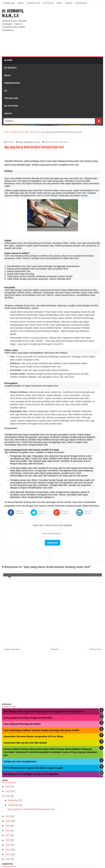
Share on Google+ (65, 512)
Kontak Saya (34, 3)
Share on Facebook (20, 512)
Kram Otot (55, 142)
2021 (8, 816)
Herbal (47, 142)
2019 (8, 826)
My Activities (11, 106)
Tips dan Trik (11, 98)
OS (6, 91)
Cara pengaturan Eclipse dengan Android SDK (28, 718)
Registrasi (81, 3)
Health (8, 114)
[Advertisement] (67, 31)
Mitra (59, 3)
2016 (8, 840)
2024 (8, 787)
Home (8, 60)
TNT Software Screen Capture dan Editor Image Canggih (33, 768)
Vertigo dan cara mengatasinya (20, 761)
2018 (8, 831)
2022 (8, 796)
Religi (7, 75)
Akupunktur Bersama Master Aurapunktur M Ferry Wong (33, 736)
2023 (8, 791)
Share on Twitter (42, 512)
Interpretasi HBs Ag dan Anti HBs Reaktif (25, 743)
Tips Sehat (64, 142)
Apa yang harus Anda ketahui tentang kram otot (31, 809)
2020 (8, 821)
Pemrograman (12, 83)
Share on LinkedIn (88, 512)
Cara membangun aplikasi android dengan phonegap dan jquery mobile (41, 730)
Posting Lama (95, 649)
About (21, 3)
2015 (8, 845)
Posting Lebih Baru (12, 649)
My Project (10, 68)
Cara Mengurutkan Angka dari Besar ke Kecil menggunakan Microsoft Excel (44, 711)
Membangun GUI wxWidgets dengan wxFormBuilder (31, 774)
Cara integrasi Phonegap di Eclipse (22, 724)
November (13, 800)
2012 (8, 859)
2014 (8, 850)
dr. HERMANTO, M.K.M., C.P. (13, 13)
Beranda (55, 649)
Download (9, 3)
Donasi (69, 3)
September (14, 805)
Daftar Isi (48, 3)
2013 (8, 854)
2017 (8, 835)
